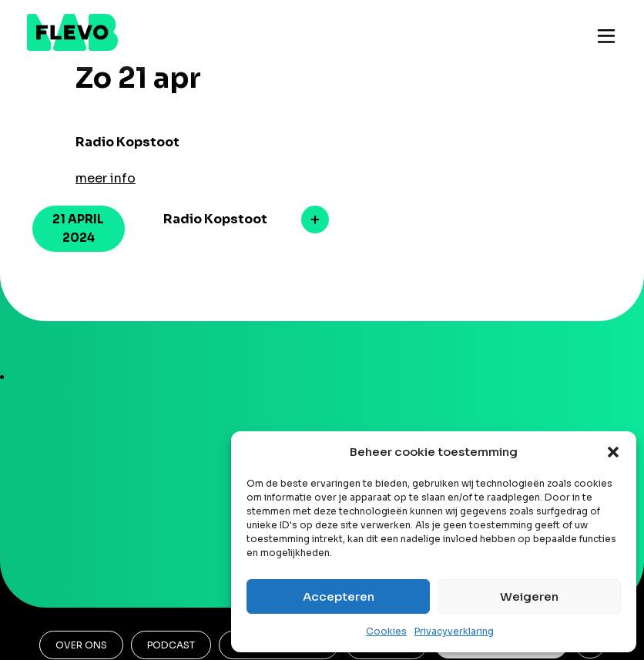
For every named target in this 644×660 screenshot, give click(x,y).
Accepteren (339, 596)
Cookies (386, 631)
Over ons (81, 645)
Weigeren (529, 596)
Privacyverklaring (454, 631)
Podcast (171, 645)
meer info (106, 178)
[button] (613, 452)
